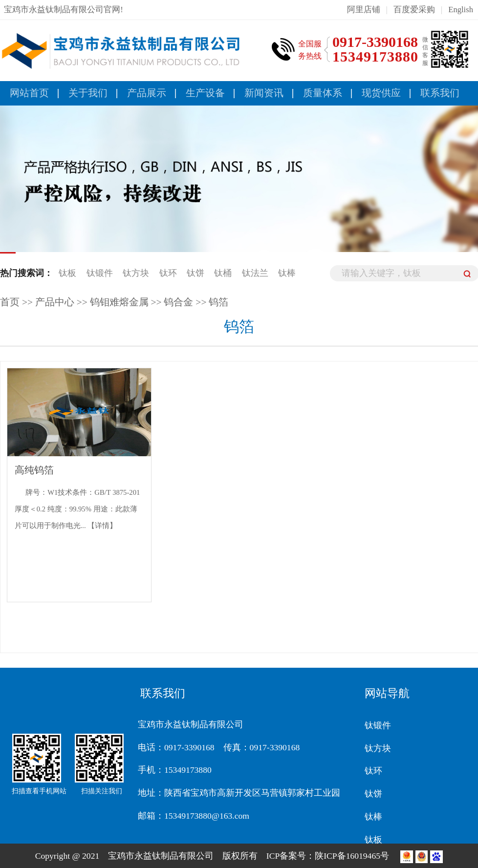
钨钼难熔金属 (119, 302)
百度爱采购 (414, 10)
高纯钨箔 (34, 470)
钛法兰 (255, 273)
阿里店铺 (364, 10)
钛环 (168, 273)
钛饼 (196, 273)
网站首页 (29, 93)
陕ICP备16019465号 (353, 856)
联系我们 (440, 93)
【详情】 (102, 526)
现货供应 (381, 93)
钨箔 (218, 302)
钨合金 (178, 302)
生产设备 (205, 93)
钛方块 (136, 273)
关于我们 (88, 93)
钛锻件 (100, 273)
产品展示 (147, 93)
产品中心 (55, 302)
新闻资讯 (264, 93)
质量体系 (323, 93)
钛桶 (223, 273)
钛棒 (287, 273)
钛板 (67, 273)
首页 (10, 302)
